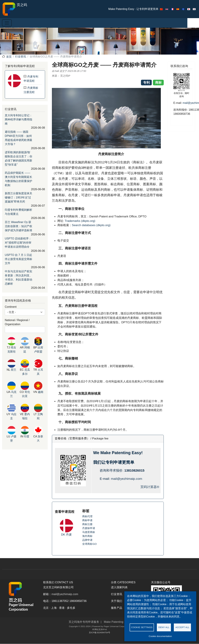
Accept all (182, 627)
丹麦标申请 (89, 528)
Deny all (164, 627)
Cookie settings (142, 627)
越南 (41, 392)
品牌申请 (87, 540)
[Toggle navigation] (7, 23)
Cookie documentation (160, 636)
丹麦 (69, 535)
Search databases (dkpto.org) (91, 225)
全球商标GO (89, 544)
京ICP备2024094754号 (99, 632)
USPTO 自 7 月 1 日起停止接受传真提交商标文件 (18, 259)
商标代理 (87, 516)
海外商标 (87, 536)
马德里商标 (89, 532)
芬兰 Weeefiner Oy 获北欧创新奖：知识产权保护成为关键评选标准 (18, 226)
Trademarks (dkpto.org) (80, 221)
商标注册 (87, 524)
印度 (27, 436)
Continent (11, 307)
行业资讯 (21, 57)
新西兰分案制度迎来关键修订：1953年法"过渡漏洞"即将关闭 (18, 197)
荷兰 (14, 370)
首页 (9, 57)
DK (64, 535)
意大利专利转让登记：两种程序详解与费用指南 (18, 119)
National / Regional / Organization (17, 322)
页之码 (15, 9)
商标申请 (87, 520)
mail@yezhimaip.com (126, 479)
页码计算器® (150, 487)
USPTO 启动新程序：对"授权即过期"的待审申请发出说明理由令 (18, 243)
